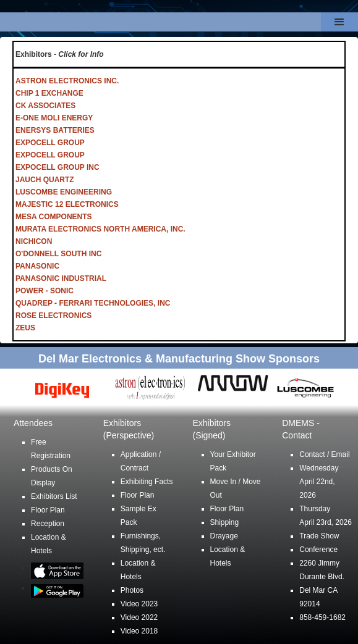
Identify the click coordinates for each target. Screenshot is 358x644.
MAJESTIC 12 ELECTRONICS (67, 204)
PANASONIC (37, 266)
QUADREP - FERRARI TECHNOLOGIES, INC (93, 303)
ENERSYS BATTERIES (55, 130)
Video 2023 (139, 604)
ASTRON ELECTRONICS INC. (67, 81)
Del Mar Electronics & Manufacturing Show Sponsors (179, 359)
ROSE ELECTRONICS (53, 316)
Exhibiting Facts (147, 482)
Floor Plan (48, 510)
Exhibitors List (54, 496)
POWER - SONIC (45, 291)
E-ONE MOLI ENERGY (54, 118)
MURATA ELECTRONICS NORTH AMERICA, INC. (100, 229)
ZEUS (25, 328)
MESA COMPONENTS (54, 217)
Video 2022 (139, 617)
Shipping (225, 522)
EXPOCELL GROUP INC (58, 167)
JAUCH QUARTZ (45, 180)
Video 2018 (139, 631)
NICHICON (34, 241)
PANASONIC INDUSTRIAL (61, 278)
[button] (339, 22)
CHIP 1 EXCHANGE (49, 93)
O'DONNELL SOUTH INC (58, 254)
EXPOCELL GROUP (50, 143)
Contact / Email (324, 454)
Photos (132, 590)
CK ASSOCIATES (45, 106)
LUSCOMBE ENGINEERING (64, 192)
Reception (48, 524)
